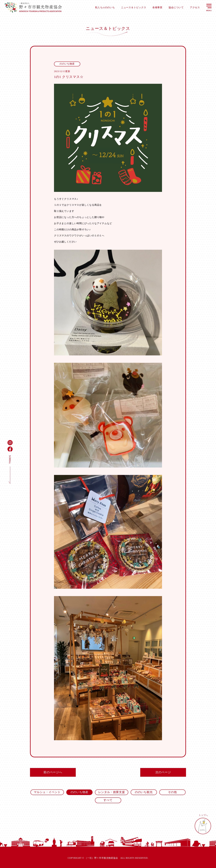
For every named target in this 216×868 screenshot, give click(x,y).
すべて (108, 800)
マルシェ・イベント (47, 792)
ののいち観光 (144, 792)
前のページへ (53, 772)
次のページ (163, 772)
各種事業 (157, 7)
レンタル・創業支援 (112, 792)
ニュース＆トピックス (134, 7)
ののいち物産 (79, 792)
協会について (176, 7)
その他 (172, 792)
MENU (209, 8)
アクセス (195, 7)
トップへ (203, 824)
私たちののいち (105, 7)
